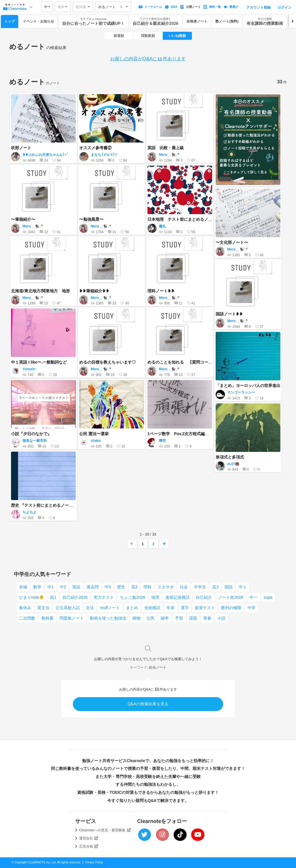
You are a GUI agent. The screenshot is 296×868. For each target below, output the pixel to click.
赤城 (23, 587)
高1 (53, 597)
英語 (76, 587)
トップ (10, 21)
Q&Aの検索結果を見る (148, 704)
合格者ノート (197, 21)
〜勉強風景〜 (91, 219)
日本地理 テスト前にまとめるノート (182, 219)
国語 (229, 587)
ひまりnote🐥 (32, 597)
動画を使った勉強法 (108, 618)
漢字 (185, 608)
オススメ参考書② (95, 148)
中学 (251, 608)
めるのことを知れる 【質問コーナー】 (184, 362)
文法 (90, 608)
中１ (243, 587)
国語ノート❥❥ (229, 314)
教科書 (47, 618)
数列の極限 (231, 608)
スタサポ (166, 587)
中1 (51, 587)
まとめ (132, 608)
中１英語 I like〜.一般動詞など (39, 362)
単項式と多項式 (230, 457)
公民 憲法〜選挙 (94, 434)
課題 (193, 618)
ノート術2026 (231, 597)
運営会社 (89, 838)
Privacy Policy (94, 862)
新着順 (119, 36)
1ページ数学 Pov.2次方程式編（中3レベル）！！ (193, 434)
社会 (184, 587)
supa (268, 597)
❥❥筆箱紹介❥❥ (94, 291)
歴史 (121, 587)
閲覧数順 (148, 36)
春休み (25, 608)
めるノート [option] (107, 7)
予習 (179, 618)
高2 (215, 587)
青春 (207, 618)
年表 (171, 608)
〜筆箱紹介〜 (23, 219)
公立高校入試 (68, 608)
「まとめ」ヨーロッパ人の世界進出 (248, 386)
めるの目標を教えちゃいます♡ (108, 362)
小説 (221, 618)
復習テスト (205, 608)
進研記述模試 (177, 597)
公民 (151, 618)
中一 (254, 597)
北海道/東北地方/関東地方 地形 (40, 291)
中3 (108, 587)
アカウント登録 (258, 8)
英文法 (43, 608)
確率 (165, 618)
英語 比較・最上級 (166, 148)
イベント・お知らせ (38, 21)
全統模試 (152, 608)
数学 (37, 587)
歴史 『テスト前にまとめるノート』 (44, 505)
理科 (147, 587)
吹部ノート (21, 148)
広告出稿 (89, 846)
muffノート (110, 608)
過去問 (92, 587)
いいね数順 (177, 36)
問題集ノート (72, 618)
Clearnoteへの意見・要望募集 (105, 830)
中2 (63, 587)
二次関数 (27, 618)
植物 (136, 618)
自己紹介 (204, 597)
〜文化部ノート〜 (232, 242)
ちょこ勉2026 (133, 597)
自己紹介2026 (75, 597)
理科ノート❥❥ (161, 291)
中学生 (200, 587)
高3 (134, 587)
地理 (155, 597)
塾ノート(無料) (227, 21)
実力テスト (104, 597)
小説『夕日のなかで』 (31, 434)
